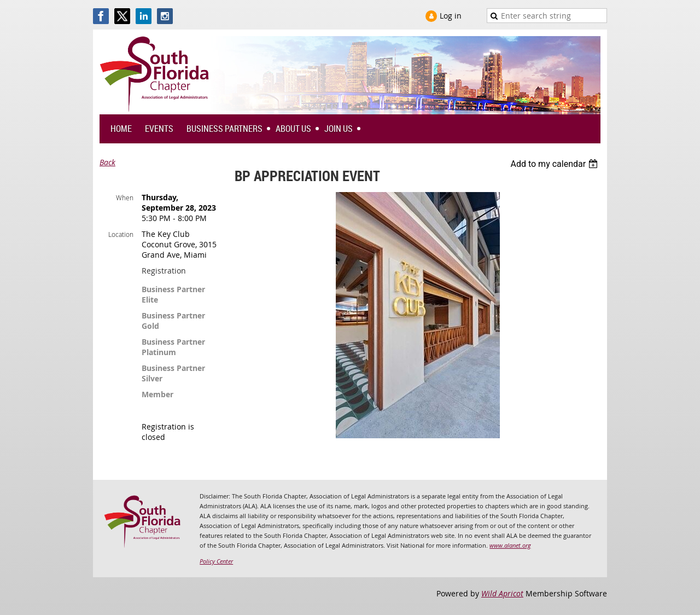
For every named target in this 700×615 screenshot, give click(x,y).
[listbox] (555, 164)
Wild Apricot (502, 593)
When (125, 198)
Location (121, 234)
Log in (451, 16)
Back (107, 162)
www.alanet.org (510, 545)
